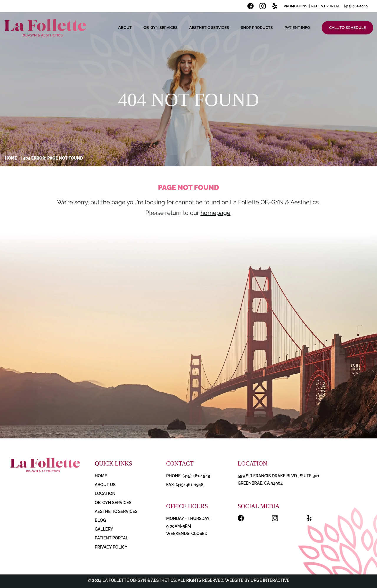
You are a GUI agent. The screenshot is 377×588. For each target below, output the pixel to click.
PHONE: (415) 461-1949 (188, 476)
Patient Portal (326, 6)
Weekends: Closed (187, 534)
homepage (215, 213)
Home (11, 158)
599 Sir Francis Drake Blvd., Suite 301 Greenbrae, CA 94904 (278, 479)
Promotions (295, 6)
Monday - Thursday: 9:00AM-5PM (188, 522)
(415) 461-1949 (356, 6)
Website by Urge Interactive (257, 580)
